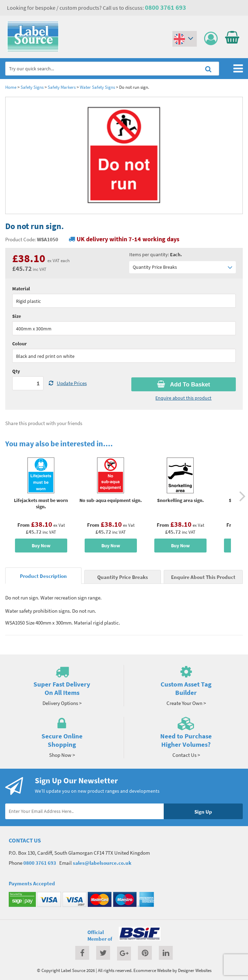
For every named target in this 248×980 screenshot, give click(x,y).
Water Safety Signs (97, 87)
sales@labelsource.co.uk (102, 863)
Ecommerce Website (152, 970)
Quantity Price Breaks (183, 267)
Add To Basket (184, 384)
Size (17, 316)
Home (11, 87)
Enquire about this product (183, 398)
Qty (16, 371)
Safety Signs (32, 87)
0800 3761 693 (165, 7)
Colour (20, 344)
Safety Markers (62, 87)
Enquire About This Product (203, 577)
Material (21, 289)
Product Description (43, 576)
